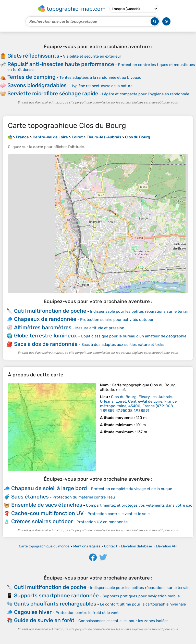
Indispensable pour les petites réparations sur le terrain (140, 311)
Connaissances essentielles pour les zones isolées (123, 621)
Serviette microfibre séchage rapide (53, 93)
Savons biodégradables (37, 85)
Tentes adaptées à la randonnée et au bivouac (100, 77)
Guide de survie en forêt (44, 620)
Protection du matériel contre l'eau (84, 497)
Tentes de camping (32, 77)
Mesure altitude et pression (100, 328)
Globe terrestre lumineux (46, 336)
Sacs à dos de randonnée (46, 344)
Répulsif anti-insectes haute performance (61, 64)
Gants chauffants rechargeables (55, 604)
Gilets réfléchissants (33, 56)
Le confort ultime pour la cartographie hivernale (143, 604)
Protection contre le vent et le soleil (120, 514)
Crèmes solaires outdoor (42, 521)
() (138, 404)
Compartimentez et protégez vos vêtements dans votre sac (139, 505)
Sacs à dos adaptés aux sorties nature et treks (123, 345)
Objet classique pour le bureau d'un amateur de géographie (134, 336)
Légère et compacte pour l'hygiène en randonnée (146, 94)
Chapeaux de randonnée (45, 319)
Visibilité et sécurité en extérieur (92, 56)
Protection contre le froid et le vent (87, 613)
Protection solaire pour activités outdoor (117, 320)
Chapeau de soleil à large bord (49, 488)
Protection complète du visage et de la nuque (131, 489)
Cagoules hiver (33, 612)
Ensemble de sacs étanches (47, 505)
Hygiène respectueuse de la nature (101, 86)
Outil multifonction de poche (50, 311)
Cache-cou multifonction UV (47, 513)
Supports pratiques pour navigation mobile (141, 596)
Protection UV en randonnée (102, 522)
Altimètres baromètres (43, 327)
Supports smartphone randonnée (56, 595)
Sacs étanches (30, 497)
